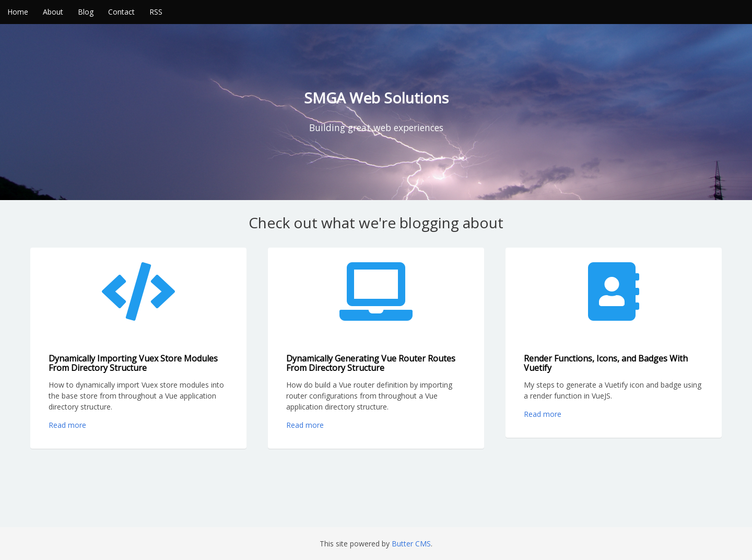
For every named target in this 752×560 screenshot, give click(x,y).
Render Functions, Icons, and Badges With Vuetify (606, 363)
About (53, 12)
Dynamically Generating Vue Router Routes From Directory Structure (371, 363)
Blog (86, 12)
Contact (121, 12)
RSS (156, 12)
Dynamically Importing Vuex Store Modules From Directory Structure (133, 363)
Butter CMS (411, 544)
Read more (67, 425)
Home (18, 12)
